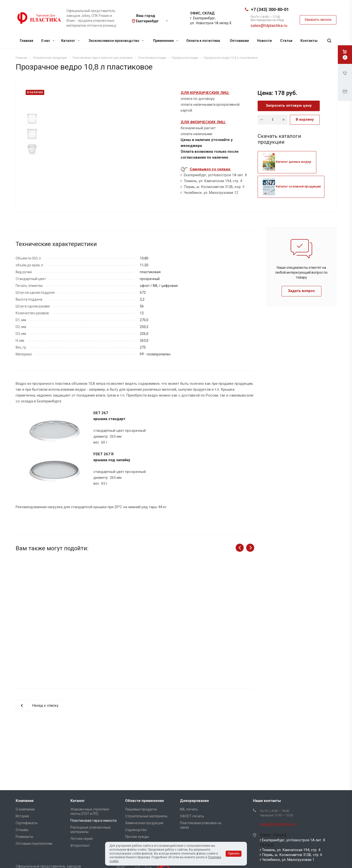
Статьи (286, 41)
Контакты (309, 41)
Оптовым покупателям (34, 844)
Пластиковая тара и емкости (93, 821)
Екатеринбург (147, 21)
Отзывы (22, 830)
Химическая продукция (144, 823)
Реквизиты (24, 837)
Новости (264, 41)
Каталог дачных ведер (287, 162)
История (22, 816)
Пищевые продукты (141, 809)
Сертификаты (27, 823)
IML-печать (189, 809)
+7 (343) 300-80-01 (270, 9)
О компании (25, 809)
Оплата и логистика (203, 41)
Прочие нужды (137, 837)
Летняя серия (82, 839)
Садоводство (136, 830)
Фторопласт (80, 845)
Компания (25, 801)
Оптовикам (239, 41)
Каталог (70, 41)
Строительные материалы (146, 816)
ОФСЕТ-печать (192, 816)
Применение (166, 41)
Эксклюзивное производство (116, 41)
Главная (27, 41)
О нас (48, 41)
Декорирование (194, 801)
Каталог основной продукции (292, 186)
